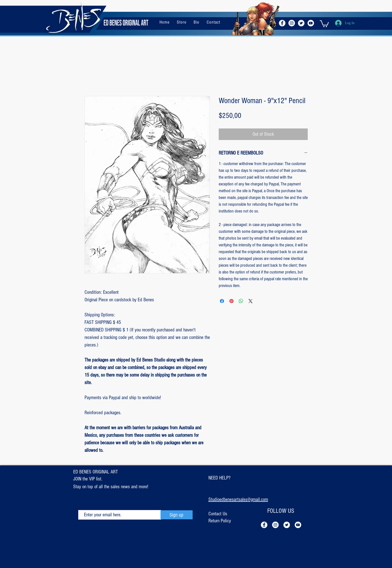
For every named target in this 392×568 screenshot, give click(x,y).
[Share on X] (251, 301)
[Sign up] (177, 515)
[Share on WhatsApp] (241, 301)
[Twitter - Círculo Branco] (301, 23)
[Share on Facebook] (222, 301)
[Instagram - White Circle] (292, 23)
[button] (324, 23)
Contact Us (218, 514)
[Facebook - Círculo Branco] (282, 23)
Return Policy (220, 521)
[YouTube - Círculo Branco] (311, 23)
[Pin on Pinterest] (231, 301)
